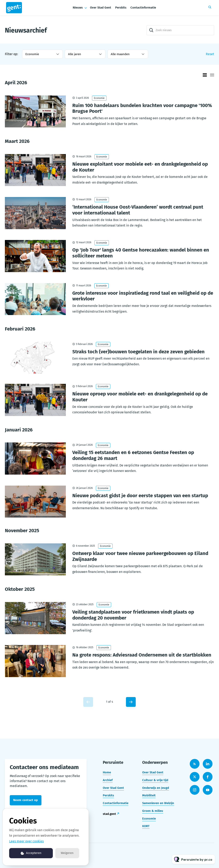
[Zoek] (151, 30)
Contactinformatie (143, 8)
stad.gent (109, 814)
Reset (210, 54)
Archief (108, 780)
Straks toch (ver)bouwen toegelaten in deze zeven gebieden (138, 352)
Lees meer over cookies (26, 841)
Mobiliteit (149, 795)
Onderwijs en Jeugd (156, 788)
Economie (99, 98)
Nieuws (78, 8)
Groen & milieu (153, 811)
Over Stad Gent (101, 8)
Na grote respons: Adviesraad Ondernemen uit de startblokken (142, 655)
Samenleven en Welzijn (158, 803)
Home (107, 772)
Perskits (121, 8)
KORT (146, 826)
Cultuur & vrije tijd (155, 780)
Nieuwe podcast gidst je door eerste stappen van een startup (140, 496)
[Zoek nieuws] (180, 30)
